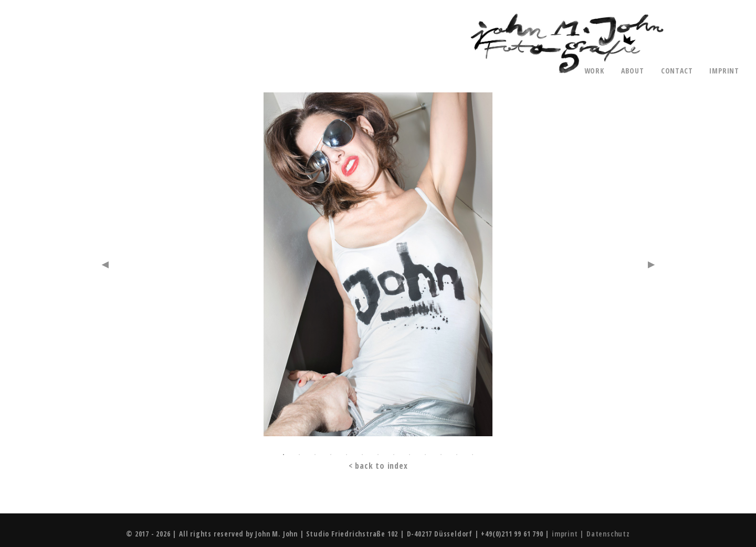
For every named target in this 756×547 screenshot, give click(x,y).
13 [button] (472, 455)
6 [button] (362, 455)
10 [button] (425, 455)
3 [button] (315, 455)
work (594, 71)
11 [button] (441, 455)
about (633, 71)
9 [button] (409, 455)
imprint (724, 71)
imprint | (569, 534)
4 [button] (331, 455)
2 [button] (299, 455)
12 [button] (457, 455)
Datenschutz (608, 534)
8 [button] (394, 455)
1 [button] (283, 455)
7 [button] (378, 455)
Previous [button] (105, 265)
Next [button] (651, 265)
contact (677, 71)
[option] (378, 269)
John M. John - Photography (567, 44)
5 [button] (346, 455)
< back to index (378, 466)
